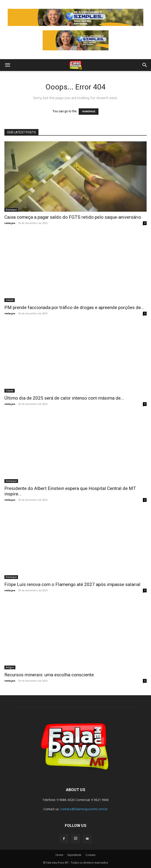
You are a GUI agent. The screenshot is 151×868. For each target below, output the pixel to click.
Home (59, 855)
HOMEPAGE (89, 112)
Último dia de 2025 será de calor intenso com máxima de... (64, 398)
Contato (91, 855)
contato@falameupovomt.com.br (84, 809)
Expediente (74, 855)
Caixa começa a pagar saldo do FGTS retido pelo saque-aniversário (73, 217)
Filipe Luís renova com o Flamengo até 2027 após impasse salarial (72, 584)
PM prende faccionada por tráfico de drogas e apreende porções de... (74, 308)
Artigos (10, 667)
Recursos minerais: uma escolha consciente (49, 675)
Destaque (11, 210)
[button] (7, 65)
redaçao (10, 223)
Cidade (10, 300)
